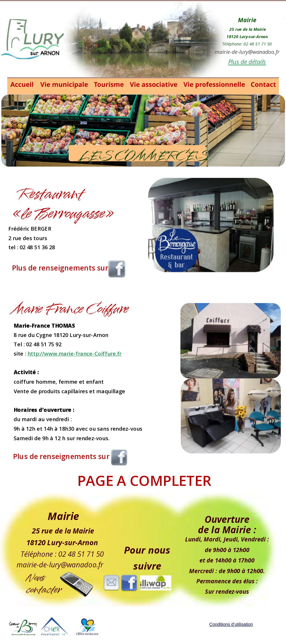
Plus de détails (247, 62)
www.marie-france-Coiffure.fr (83, 354)
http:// (36, 354)
